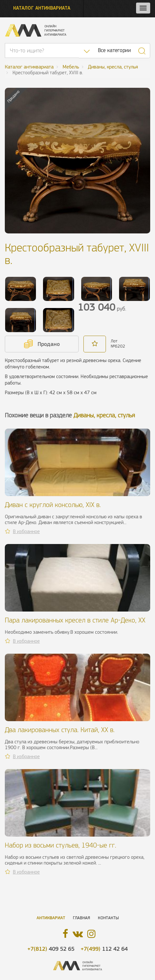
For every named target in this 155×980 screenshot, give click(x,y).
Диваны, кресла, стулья (104, 415)
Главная (82, 918)
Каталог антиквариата (42, 8)
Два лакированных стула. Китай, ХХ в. (60, 730)
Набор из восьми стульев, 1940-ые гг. (60, 845)
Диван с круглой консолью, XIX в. (53, 505)
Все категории (114, 50)
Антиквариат (51, 918)
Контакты (108, 918)
